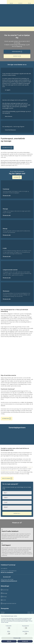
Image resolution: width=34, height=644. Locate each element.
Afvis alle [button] (9, 641)
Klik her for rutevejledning (7, 572)
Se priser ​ (17, 177)
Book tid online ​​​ (7, 478)
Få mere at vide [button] (17, 638)
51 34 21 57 (30, 467)
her (18, 409)
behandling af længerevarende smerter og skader (13, 162)
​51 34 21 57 (7, 577)
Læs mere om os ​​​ (7, 148)
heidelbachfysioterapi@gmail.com (9, 470)
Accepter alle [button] (25, 641)
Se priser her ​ (7, 419)
